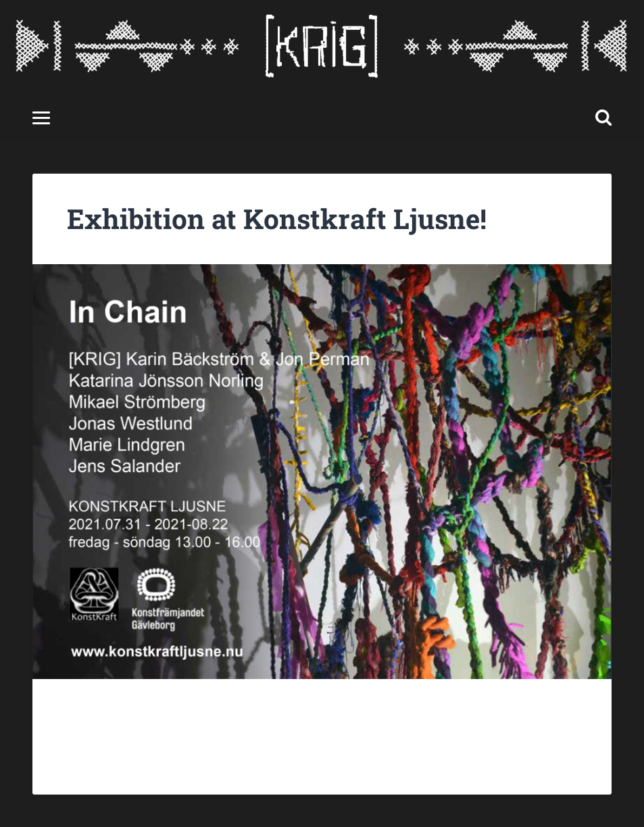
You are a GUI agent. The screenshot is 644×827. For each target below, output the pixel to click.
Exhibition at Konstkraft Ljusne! (277, 219)
